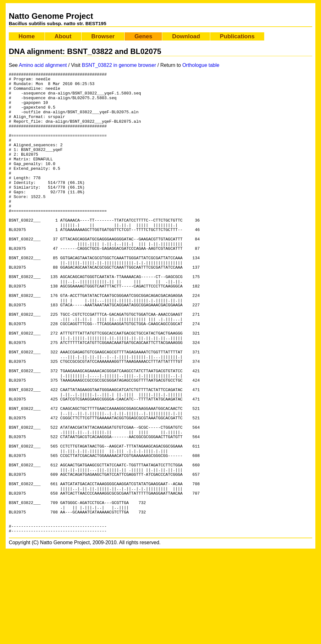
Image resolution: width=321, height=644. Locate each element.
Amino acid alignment (43, 65)
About (63, 36)
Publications (237, 36)
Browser (103, 36)
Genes (143, 36)
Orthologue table (201, 65)
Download (186, 36)
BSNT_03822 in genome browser (119, 65)
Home (27, 36)
